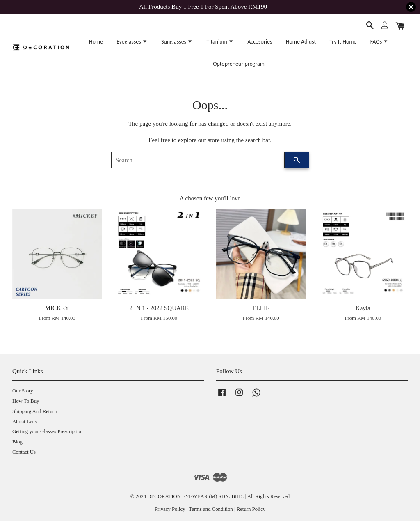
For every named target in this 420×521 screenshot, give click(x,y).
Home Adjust (301, 42)
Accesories (260, 42)
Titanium (220, 42)
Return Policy (251, 509)
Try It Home (343, 42)
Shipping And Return (34, 411)
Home (96, 42)
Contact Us (24, 452)
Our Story (23, 391)
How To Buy (26, 401)
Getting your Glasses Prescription (48, 431)
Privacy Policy (170, 509)
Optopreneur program (239, 64)
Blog (17, 442)
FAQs (380, 42)
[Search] (198, 160)
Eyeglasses (132, 42)
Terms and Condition (211, 509)
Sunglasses (177, 42)
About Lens (25, 422)
